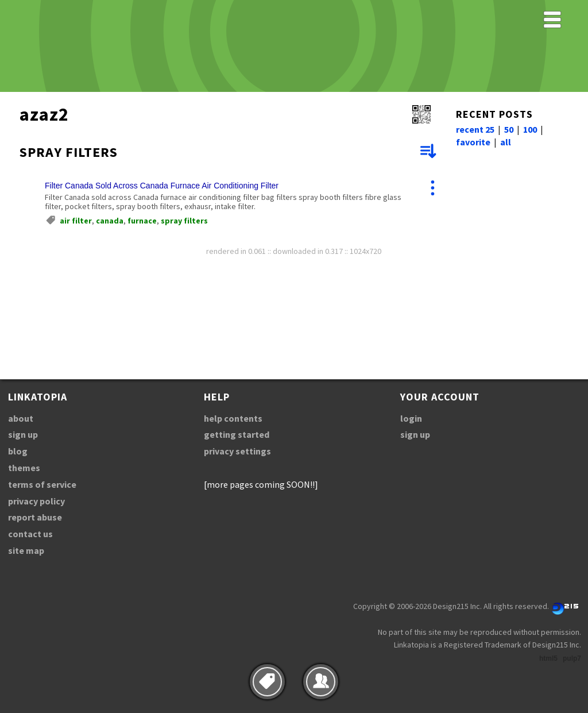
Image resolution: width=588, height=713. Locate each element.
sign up (23, 434)
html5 (548, 658)
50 (509, 129)
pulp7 (572, 658)
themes (24, 468)
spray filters (184, 221)
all (506, 142)
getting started (237, 434)
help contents (233, 418)
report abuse (35, 517)
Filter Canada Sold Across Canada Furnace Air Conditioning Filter (162, 186)
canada (110, 221)
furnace (142, 221)
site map (26, 550)
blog (18, 451)
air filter (76, 221)
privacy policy (36, 501)
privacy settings (237, 451)
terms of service (42, 484)
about (21, 418)
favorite (473, 142)
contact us (30, 534)
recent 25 (475, 129)
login (411, 418)
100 (530, 129)
